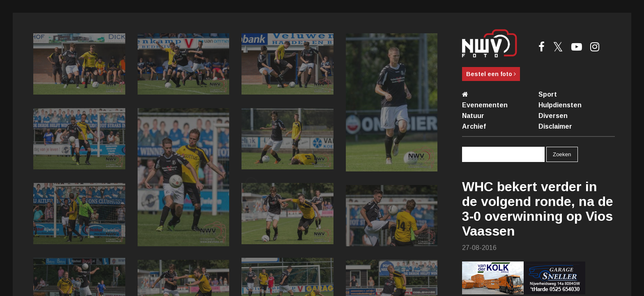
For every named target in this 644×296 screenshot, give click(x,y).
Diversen (553, 116)
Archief (474, 126)
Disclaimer (555, 126)
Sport (548, 94)
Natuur (473, 116)
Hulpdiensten (560, 105)
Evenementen (485, 105)
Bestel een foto (491, 74)
